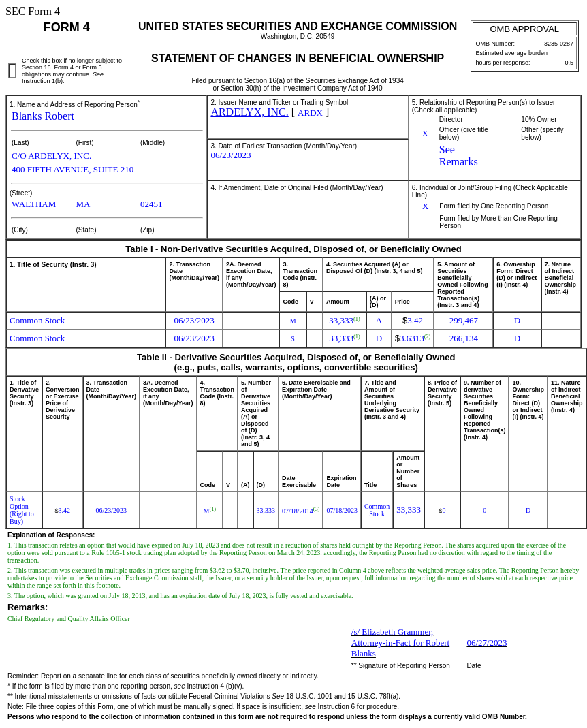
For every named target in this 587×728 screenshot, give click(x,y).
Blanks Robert (43, 116)
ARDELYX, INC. (249, 112)
